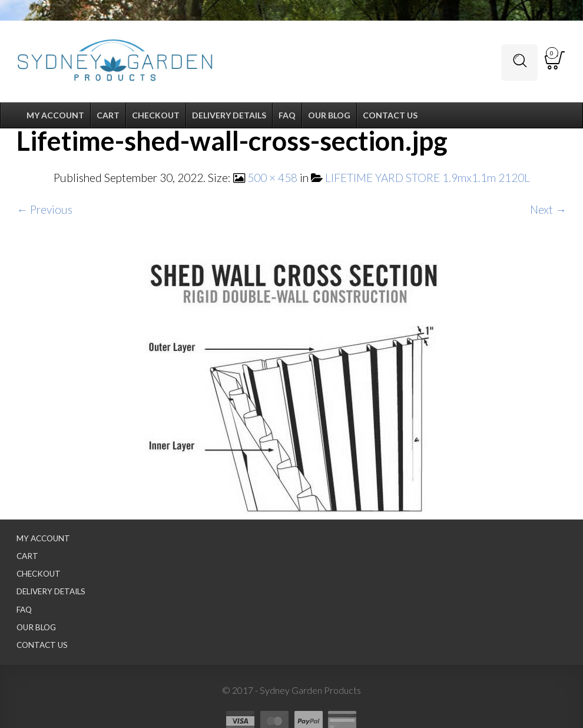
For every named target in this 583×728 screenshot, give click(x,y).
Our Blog (36, 627)
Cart (27, 556)
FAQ (24, 610)
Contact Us (42, 645)
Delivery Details (51, 591)
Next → (548, 209)
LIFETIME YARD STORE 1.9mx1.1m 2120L (428, 178)
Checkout (39, 574)
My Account (43, 538)
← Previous (44, 209)
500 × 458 (272, 178)
